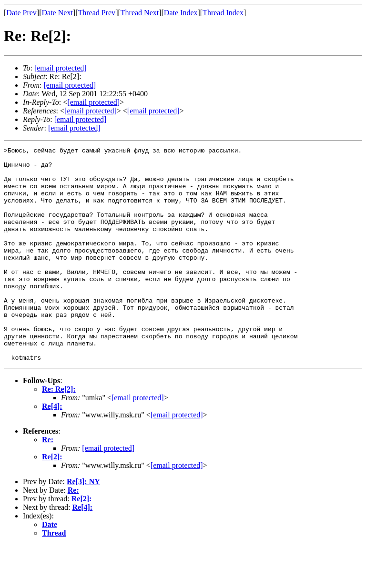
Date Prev (21, 13)
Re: (48, 482)
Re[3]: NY (83, 524)
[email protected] (138, 441)
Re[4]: (52, 449)
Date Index (181, 13)
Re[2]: (52, 500)
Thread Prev (97, 13)
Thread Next (140, 13)
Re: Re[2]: (59, 432)
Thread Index (223, 13)
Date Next (57, 13)
